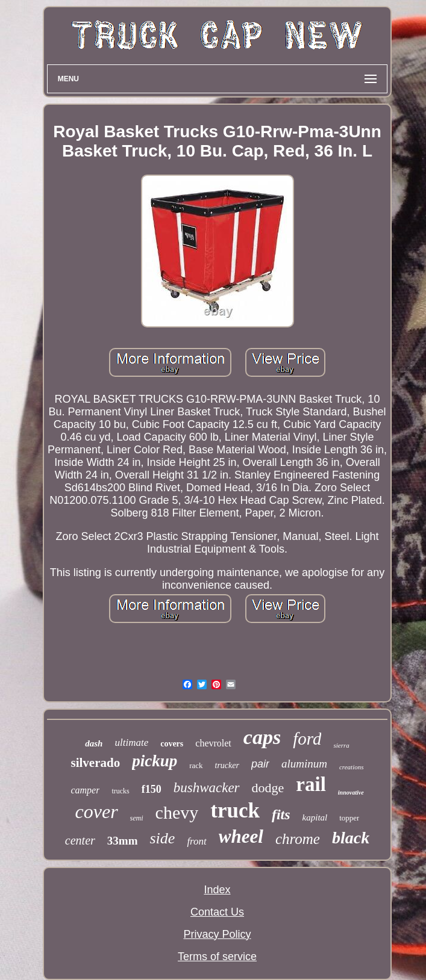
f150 (152, 789)
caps (262, 737)
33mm (123, 841)
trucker (227, 765)
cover (97, 811)
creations (352, 767)
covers (172, 744)
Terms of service (217, 957)
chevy (177, 812)
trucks (120, 791)
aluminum (304, 764)
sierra (341, 745)
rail (311, 784)
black (351, 838)
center (80, 840)
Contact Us (217, 912)
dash (94, 743)
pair (260, 764)
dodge (268, 788)
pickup (155, 761)
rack (196, 765)
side (162, 838)
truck (235, 811)
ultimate (131, 743)
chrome (298, 839)
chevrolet (213, 743)
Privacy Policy (217, 934)
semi (137, 818)
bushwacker (207, 788)
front (196, 841)
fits (281, 814)
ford (307, 739)
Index (217, 890)
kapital (315, 817)
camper (85, 790)
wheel (241, 836)
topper (349, 818)
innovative (351, 792)
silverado (95, 763)
